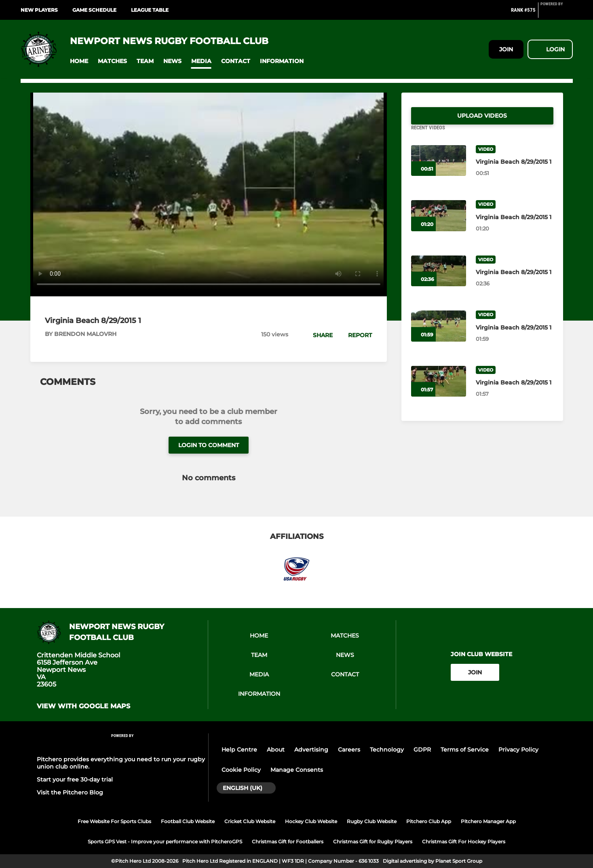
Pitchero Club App (429, 821)
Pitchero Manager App (488, 821)
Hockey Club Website (311, 821)
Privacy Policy (518, 750)
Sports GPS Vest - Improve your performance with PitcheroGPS (165, 842)
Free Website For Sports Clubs (114, 821)
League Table (150, 10)
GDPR (422, 750)
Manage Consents (297, 770)
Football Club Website (188, 821)
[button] (79, 61)
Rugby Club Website (372, 821)
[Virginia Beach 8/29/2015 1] (439, 170)
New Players (39, 10)
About (276, 750)
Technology (387, 750)
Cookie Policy (241, 770)
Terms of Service (465, 750)
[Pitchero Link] (557, 13)
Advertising (311, 750)
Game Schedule (94, 10)
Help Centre (239, 750)
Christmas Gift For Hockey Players (464, 842)
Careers (349, 750)
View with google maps (83, 706)
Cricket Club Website (250, 821)
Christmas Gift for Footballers (288, 842)
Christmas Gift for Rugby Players (373, 842)
